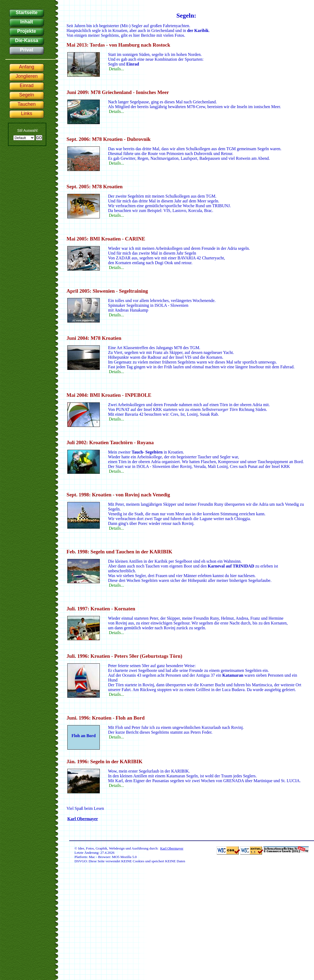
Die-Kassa (26, 40)
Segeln (27, 95)
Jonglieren (26, 76)
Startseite (27, 13)
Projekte (26, 31)
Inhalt (27, 22)
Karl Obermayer (83, 819)
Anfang (26, 67)
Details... (116, 69)
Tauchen (27, 104)
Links (27, 113)
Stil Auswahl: (28, 130)
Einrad (27, 85)
